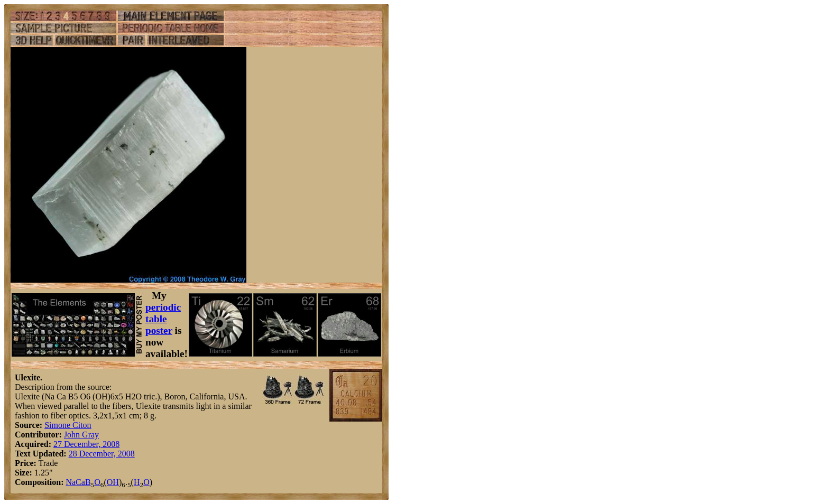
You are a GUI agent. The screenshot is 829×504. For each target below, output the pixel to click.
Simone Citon (68, 425)
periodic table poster (163, 319)
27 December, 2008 (86, 444)
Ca (80, 482)
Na (71, 482)
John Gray (81, 435)
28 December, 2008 (102, 454)
